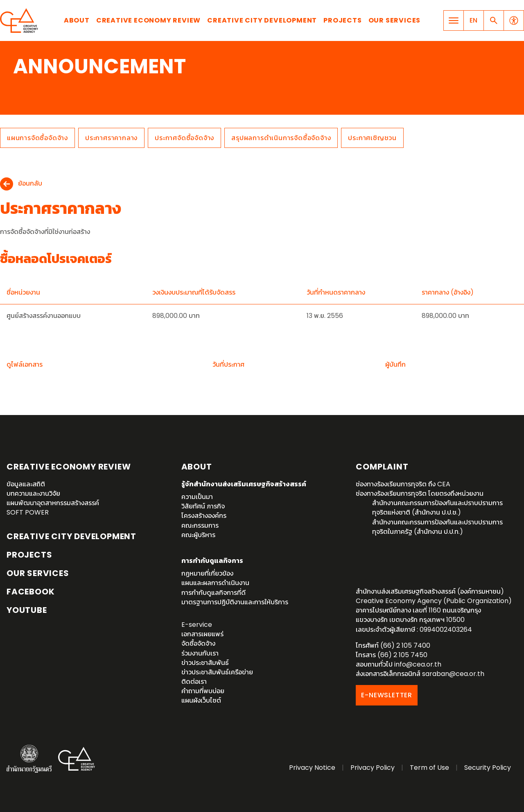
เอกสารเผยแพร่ (202, 634)
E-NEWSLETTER (387, 695)
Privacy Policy (373, 768)
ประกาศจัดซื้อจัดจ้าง (184, 138)
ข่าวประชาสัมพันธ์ (205, 663)
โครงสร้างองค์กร (204, 516)
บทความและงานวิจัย (33, 493)
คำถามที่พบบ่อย (203, 691)
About (77, 20)
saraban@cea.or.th (453, 674)
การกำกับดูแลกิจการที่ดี (213, 593)
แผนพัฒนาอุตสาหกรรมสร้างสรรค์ (53, 503)
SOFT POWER (28, 512)
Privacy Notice (312, 768)
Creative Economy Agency (20, 20)
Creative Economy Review (148, 20)
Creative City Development (262, 20)
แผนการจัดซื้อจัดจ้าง (37, 138)
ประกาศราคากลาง (111, 138)
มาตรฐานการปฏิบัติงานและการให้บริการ (235, 602)
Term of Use (429, 768)
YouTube (27, 610)
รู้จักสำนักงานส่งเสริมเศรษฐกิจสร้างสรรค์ (244, 484)
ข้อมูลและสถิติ (26, 484)
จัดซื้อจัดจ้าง (198, 643)
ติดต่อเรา (194, 682)
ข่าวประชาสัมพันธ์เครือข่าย (217, 672)
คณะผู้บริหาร (198, 535)
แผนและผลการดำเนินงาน (215, 583)
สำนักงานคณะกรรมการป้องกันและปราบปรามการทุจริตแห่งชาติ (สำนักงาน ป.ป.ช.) (437, 508)
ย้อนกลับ (30, 184)
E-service (197, 625)
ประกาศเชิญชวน (372, 138)
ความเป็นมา (197, 497)
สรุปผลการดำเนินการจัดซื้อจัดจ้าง (281, 138)
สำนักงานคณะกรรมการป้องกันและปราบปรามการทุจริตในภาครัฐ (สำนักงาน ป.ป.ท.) (437, 527)
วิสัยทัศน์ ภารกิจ (203, 506)
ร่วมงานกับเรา (200, 653)
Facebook (30, 592)
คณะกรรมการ (200, 525)
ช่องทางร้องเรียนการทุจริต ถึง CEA (403, 484)
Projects (342, 20)
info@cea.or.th (418, 664)
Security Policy (488, 768)
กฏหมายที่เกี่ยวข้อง (207, 573)
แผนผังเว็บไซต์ (201, 700)
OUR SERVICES (38, 573)
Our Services (395, 20)
